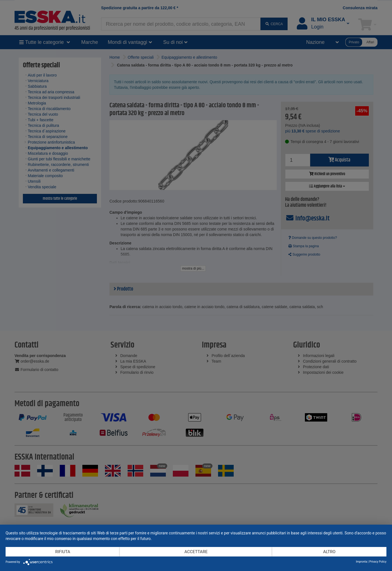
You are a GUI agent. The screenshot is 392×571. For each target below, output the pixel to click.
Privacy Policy (378, 562)
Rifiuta (63, 552)
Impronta (362, 562)
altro (329, 552)
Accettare (196, 552)
